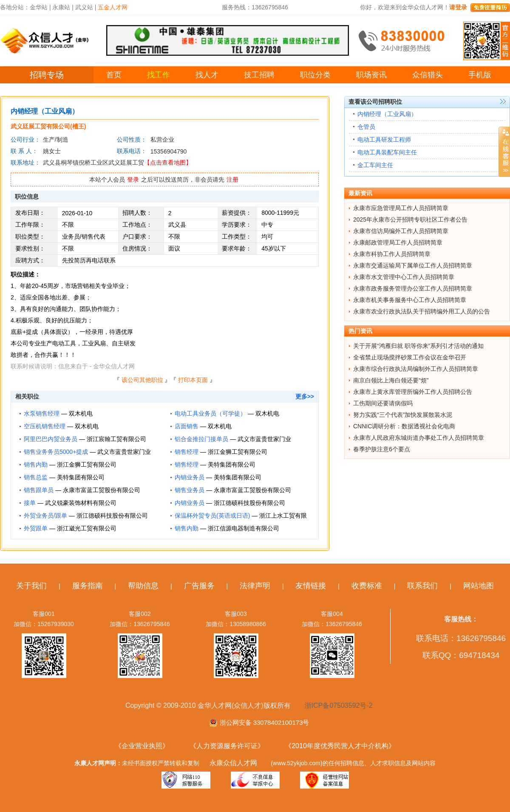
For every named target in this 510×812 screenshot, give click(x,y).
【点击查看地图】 (168, 162)
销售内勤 (36, 464)
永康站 (61, 7)
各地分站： (15, 7)
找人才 (207, 75)
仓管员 (366, 127)
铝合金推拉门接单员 (201, 439)
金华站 (39, 7)
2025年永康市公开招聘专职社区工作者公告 (410, 219)
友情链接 (311, 586)
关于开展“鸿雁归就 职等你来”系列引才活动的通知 (418, 346)
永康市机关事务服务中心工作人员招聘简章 (410, 300)
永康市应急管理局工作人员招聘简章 (401, 208)
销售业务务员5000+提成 (56, 452)
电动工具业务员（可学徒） (210, 413)
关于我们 (31, 586)
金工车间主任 (375, 165)
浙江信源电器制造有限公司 (244, 528)
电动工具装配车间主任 (387, 152)
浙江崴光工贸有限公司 (87, 528)
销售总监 (36, 477)
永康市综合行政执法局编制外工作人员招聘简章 (416, 369)
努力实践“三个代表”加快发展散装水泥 (403, 415)
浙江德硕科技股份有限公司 (249, 503)
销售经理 (187, 452)
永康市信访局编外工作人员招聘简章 (401, 231)
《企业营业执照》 (142, 746)
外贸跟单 (36, 528)
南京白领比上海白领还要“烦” (391, 380)
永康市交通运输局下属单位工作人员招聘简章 (413, 265)
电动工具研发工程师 (384, 140)
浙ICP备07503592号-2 (339, 705)
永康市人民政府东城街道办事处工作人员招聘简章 (419, 438)
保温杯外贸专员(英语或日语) (212, 516)
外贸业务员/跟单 (45, 516)
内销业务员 (190, 477)
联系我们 (422, 586)
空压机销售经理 (45, 426)
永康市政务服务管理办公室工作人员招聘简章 (413, 288)
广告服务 (199, 586)
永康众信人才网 (233, 763)
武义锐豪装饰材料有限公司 (81, 503)
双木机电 (81, 413)
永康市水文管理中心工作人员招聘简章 (404, 277)
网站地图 (479, 586)
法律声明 (255, 586)
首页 (114, 75)
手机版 (480, 75)
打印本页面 (193, 380)
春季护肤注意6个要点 (382, 449)
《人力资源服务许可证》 (227, 746)
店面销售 (187, 426)
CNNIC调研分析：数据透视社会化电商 (404, 426)
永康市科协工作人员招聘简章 (392, 254)
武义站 (84, 7)
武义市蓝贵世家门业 (264, 439)
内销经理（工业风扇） (387, 114)
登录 (133, 179)
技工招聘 (259, 75)
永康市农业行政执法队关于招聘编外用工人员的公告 (422, 311)
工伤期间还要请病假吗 (383, 403)
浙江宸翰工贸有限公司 (116, 439)
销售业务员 (190, 490)
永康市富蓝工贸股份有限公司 (102, 490)
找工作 (159, 75)
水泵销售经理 (42, 413)
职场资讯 (371, 75)
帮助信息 (143, 586)
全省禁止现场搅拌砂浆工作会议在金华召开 (410, 357)
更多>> (305, 396)
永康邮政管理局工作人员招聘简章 (398, 242)
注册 (232, 179)
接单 (30, 503)
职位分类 (315, 75)
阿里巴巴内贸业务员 (51, 439)
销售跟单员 (39, 490)
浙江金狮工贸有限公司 (238, 452)
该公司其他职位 (142, 380)
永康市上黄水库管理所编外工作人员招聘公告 (413, 392)
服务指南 (88, 586)
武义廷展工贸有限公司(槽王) (48, 126)
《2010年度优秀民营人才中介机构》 (340, 746)
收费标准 (367, 586)
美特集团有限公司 (232, 464)
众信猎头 (428, 75)
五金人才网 (113, 7)
